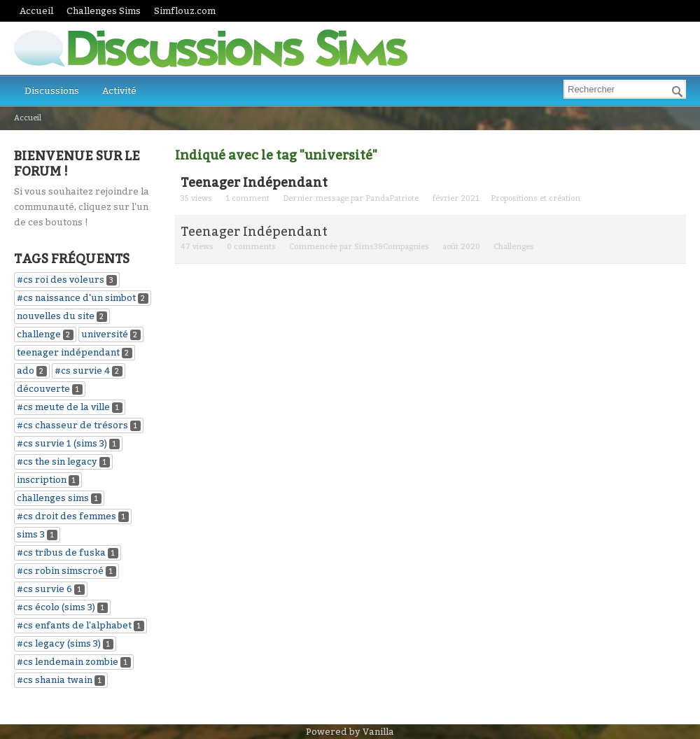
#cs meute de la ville (63, 407)
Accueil (36, 11)
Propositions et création (535, 198)
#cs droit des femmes (66, 516)
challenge (39, 334)
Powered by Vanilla (350, 732)
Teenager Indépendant (254, 183)
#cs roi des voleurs (61, 280)
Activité (119, 91)
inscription (42, 480)
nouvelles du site (56, 316)
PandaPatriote (392, 198)
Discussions (52, 91)
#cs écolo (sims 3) (56, 607)
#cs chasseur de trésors (72, 425)
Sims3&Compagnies (392, 247)
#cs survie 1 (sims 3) (62, 443)
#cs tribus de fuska (61, 553)
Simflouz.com (185, 11)
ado (26, 371)
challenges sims (53, 498)
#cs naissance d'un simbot (76, 298)
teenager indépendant (68, 352)
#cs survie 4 (82, 371)
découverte (43, 389)
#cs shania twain (55, 680)
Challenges (514, 247)
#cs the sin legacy (57, 462)
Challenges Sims (104, 11)
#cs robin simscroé (60, 571)
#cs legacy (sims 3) (59, 643)
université (105, 334)
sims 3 (31, 534)
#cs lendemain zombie (68, 662)
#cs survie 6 (44, 589)
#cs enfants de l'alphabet (74, 625)
